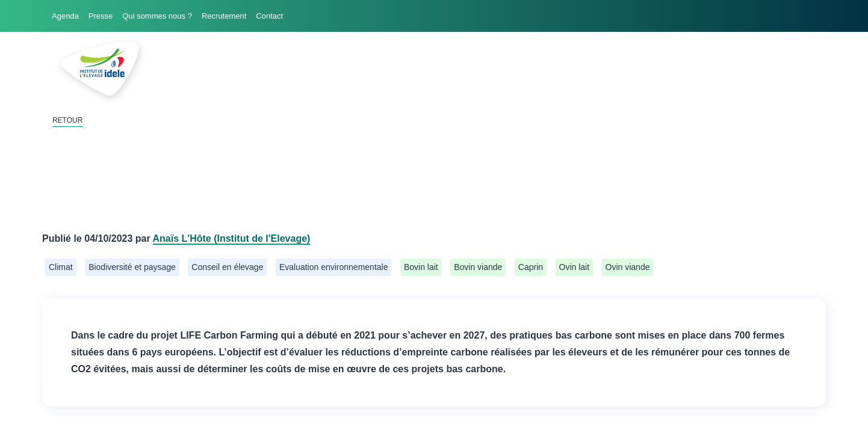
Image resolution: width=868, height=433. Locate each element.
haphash (457, 425)
